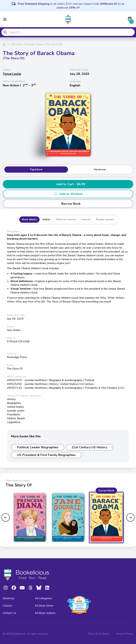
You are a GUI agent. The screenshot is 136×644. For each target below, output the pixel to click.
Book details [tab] (29, 219)
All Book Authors (45, 613)
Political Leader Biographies (38, 447)
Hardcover (100, 169)
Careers (7, 606)
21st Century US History (89, 447)
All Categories (43, 598)
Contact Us (9, 613)
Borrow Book (68, 204)
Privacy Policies (125, 634)
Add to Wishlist (68, 194)
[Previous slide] (6, 517)
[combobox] (68, 32)
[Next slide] (130, 517)
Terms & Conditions (99, 634)
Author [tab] (46, 219)
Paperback (36, 169)
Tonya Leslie (12, 74)
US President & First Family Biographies (46, 455)
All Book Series (44, 606)
